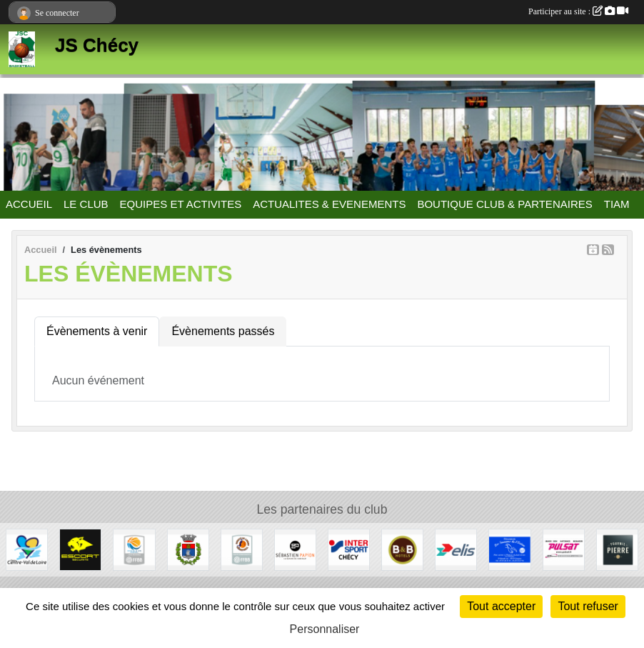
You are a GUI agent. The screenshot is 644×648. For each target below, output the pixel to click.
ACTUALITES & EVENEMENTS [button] (329, 204)
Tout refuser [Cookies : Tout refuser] (588, 606)
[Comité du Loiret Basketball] (242, 549)
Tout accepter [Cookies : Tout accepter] (501, 606)
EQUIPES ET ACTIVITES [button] (181, 204)
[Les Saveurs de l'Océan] (509, 549)
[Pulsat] (564, 549)
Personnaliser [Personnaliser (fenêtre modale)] (325, 629)
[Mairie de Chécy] (188, 549)
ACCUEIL (29, 204)
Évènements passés (223, 331)
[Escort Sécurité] (80, 549)
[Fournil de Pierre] (617, 549)
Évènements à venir (97, 331)
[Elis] (456, 549)
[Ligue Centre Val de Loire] (134, 549)
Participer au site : (578, 11)
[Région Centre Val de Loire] (27, 549)
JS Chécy (97, 45)
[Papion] (295, 549)
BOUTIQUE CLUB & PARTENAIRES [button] (504, 204)
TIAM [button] (617, 204)
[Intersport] (349, 549)
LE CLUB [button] (86, 204)
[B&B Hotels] (402, 549)
